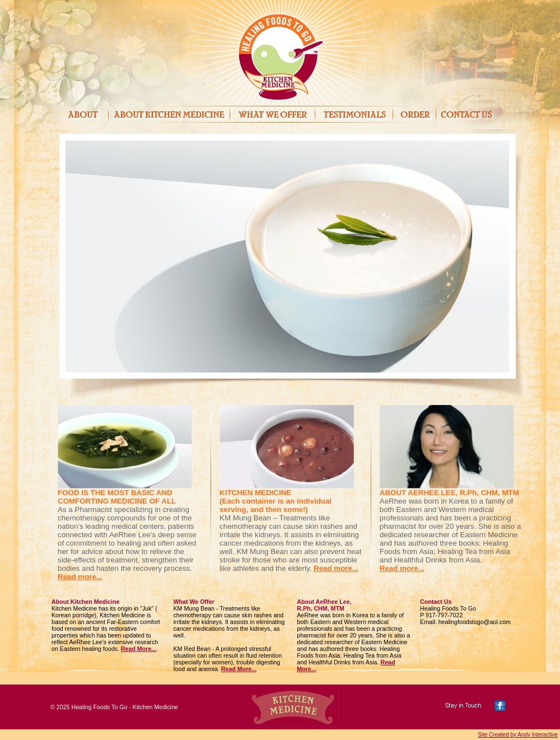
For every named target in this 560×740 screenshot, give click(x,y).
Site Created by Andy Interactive (518, 735)
